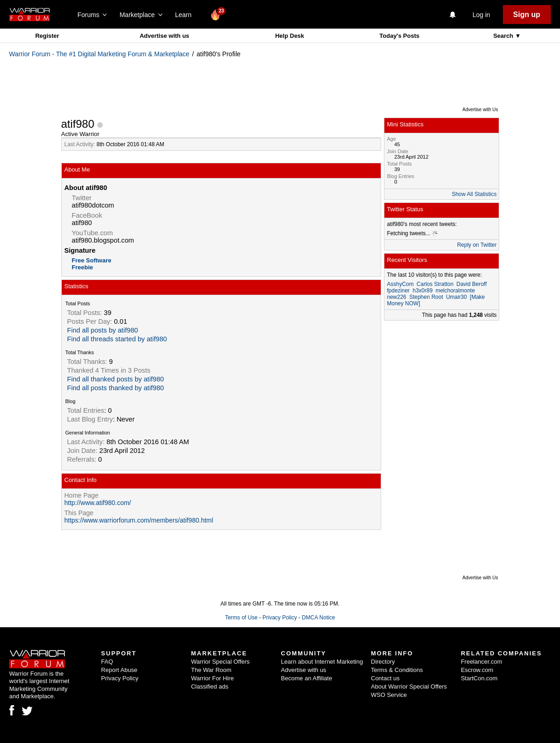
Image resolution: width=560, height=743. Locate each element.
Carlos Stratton (435, 284)
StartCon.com (479, 678)
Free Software (92, 260)
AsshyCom (401, 284)
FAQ (107, 662)
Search (504, 36)
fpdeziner (398, 291)
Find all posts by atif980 (103, 330)
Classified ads (209, 687)
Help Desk (290, 36)
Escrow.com (477, 670)
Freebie (83, 267)
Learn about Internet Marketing (322, 662)
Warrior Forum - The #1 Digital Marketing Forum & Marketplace (99, 54)
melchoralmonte (455, 291)
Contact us (385, 678)
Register (47, 36)
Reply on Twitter (477, 245)
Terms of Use (241, 618)
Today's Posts (399, 36)
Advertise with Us (480, 110)
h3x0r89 (422, 291)
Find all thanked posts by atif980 (116, 379)
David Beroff (472, 284)
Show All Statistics (474, 194)
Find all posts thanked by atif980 (116, 388)
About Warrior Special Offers (409, 687)
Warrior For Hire (212, 678)
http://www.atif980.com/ (98, 503)
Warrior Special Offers (220, 662)
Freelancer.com (482, 662)
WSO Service (389, 695)
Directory (383, 662)
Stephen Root (426, 297)
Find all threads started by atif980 (117, 339)
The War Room (211, 670)
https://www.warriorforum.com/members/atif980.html (139, 520)
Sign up (527, 15)
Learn (186, 15)
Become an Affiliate (307, 678)
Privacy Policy (280, 618)
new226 (397, 297)
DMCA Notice (318, 618)
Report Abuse (119, 670)
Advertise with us (165, 36)
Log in (481, 15)
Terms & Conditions (397, 670)
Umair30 (457, 297)
